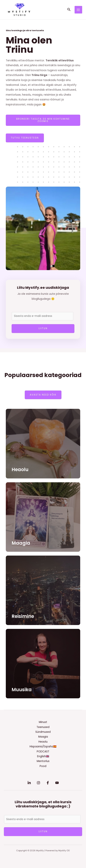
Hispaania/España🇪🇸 (43, 747)
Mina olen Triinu (29, 45)
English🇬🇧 (43, 756)
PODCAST (43, 752)
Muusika (22, 690)
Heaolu (20, 469)
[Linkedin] (29, 783)
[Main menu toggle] (78, 10)
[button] (69, 10)
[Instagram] (38, 783)
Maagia (21, 543)
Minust (43, 722)
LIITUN (43, 328)
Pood (43, 766)
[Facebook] (48, 783)
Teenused (43, 727)
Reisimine (23, 616)
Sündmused (43, 732)
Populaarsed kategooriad (43, 375)
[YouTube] (57, 783)
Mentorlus (43, 761)
